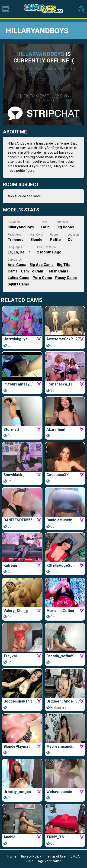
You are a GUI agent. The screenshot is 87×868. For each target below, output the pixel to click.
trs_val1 (11, 656)
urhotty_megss (17, 792)
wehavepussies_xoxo (66, 792)
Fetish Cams (57, 271)
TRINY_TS (55, 837)
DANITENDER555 (18, 520)
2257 (29, 861)
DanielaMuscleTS (62, 520)
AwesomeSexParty (63, 339)
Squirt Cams (18, 284)
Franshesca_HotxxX (64, 384)
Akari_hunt (56, 429)
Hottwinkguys (15, 339)
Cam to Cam (32, 271)
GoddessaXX (58, 475)
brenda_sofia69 (60, 656)
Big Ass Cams (42, 265)
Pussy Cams (66, 278)
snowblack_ (14, 475)
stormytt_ (12, 429)
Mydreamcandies (61, 747)
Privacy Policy (31, 856)
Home (12, 856)
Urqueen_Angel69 (62, 701)
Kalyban (10, 565)
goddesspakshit (18, 701)
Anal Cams (17, 265)
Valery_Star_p (16, 611)
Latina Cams (18, 278)
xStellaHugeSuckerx (64, 565)
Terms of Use (56, 856)
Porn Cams (42, 278)
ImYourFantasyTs (19, 384)
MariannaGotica (60, 611)
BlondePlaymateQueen (24, 747)
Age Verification (50, 861)
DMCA (75, 856)
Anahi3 (9, 837)
